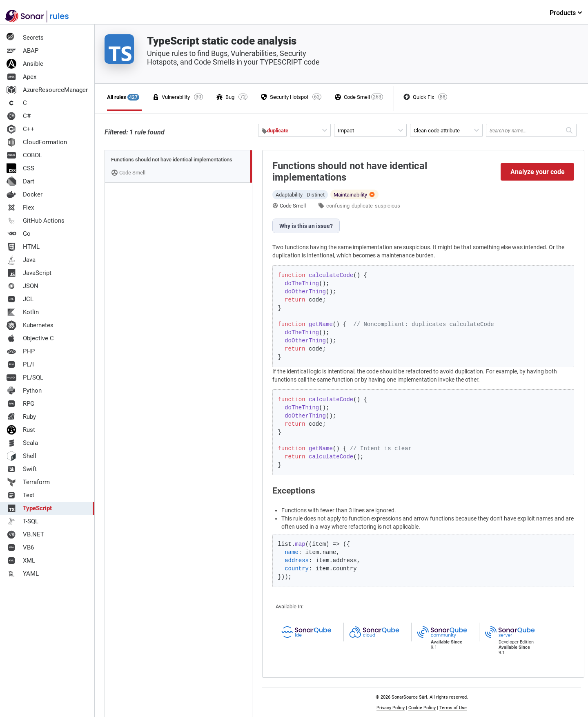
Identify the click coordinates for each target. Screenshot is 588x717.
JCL (20, 299)
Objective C (30, 338)
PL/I (20, 364)
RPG (20, 404)
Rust (21, 430)
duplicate (362, 206)
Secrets (25, 38)
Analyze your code (538, 172)
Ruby (21, 417)
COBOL (24, 155)
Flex (20, 208)
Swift (22, 469)
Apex (21, 77)
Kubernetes (30, 325)
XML (21, 561)
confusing (338, 206)
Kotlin (23, 312)
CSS (20, 168)
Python (24, 391)
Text (20, 495)
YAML (23, 574)
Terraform (28, 482)
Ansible (25, 64)
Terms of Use (453, 708)
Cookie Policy (422, 708)
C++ (20, 129)
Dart (20, 181)
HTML (23, 247)
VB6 (20, 547)
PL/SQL (25, 377)
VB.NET (25, 534)
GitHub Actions (36, 221)
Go (19, 234)
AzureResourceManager (47, 90)
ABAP (22, 51)
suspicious (388, 206)
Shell (21, 456)
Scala (22, 443)
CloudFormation (37, 142)
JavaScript (29, 273)
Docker (24, 194)
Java (21, 260)
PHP (21, 351)
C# (19, 116)
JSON (22, 286)
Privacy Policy (391, 708)
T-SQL (22, 521)
